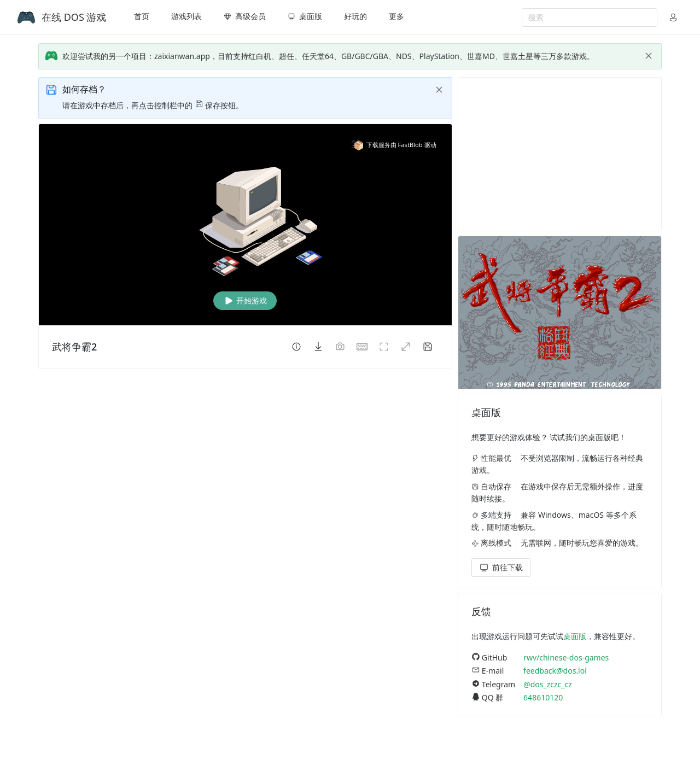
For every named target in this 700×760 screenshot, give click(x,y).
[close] (649, 56)
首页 (142, 16)
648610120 (543, 697)
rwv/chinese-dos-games (566, 657)
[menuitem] (142, 17)
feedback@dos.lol (555, 671)
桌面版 (575, 636)
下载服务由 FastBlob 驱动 (394, 145)
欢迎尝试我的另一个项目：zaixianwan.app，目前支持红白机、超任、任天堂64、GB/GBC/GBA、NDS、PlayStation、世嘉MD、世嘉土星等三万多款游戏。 (328, 56)
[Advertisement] (560, 154)
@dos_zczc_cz (548, 684)
